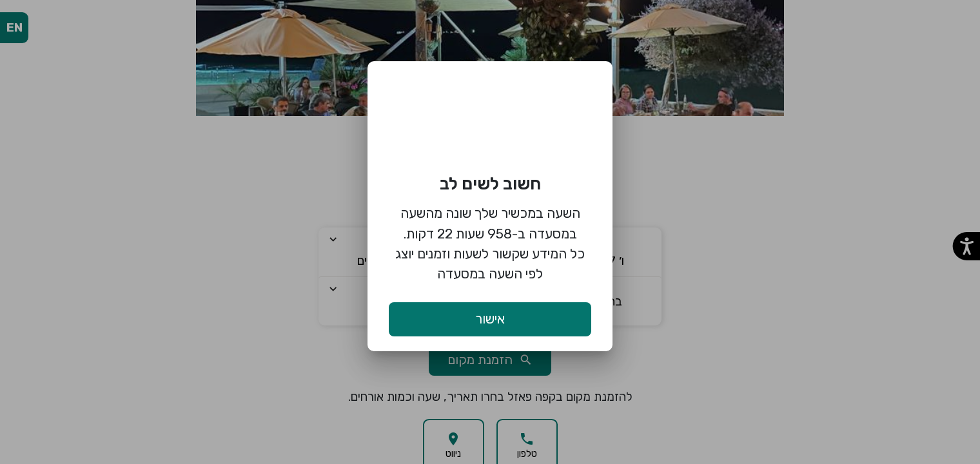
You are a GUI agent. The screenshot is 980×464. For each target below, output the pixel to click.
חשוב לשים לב (490, 184)
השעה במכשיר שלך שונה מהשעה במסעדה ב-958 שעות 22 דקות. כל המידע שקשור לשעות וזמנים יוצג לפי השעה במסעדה (490, 243)
